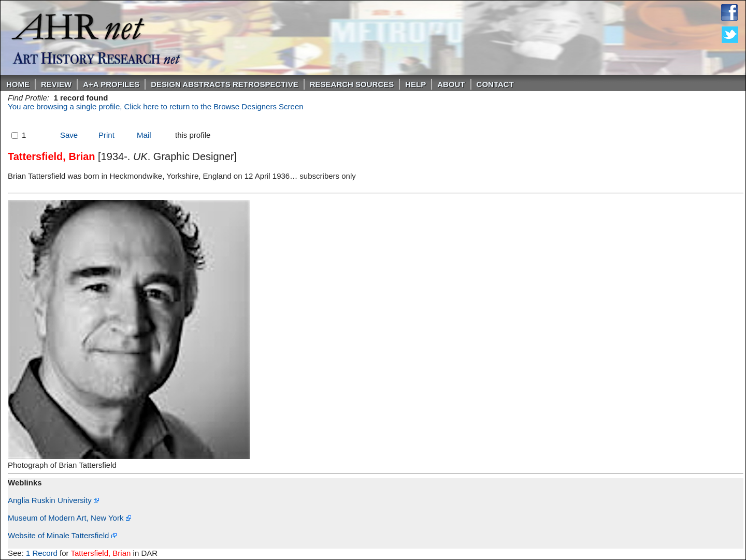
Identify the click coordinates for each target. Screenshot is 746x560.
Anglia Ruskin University (53, 500)
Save (69, 135)
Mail (144, 135)
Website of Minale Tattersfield (62, 535)
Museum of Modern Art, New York (69, 518)
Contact (495, 84)
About (451, 84)
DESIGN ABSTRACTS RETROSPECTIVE (224, 84)
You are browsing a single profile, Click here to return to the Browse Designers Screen (156, 106)
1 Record (42, 553)
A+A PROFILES (111, 84)
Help (415, 84)
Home (18, 84)
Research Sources (352, 84)
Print (106, 135)
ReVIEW (56, 84)
